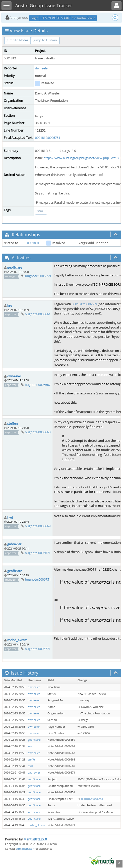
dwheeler (42, 68)
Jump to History (45, 40)
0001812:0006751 (48, 138)
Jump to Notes (17, 40)
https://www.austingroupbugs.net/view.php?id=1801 (83, 158)
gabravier (14, 544)
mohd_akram (17, 640)
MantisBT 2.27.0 (35, 839)
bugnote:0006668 (38, 432)
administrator (25, 849)
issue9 (41, 211)
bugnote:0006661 (38, 314)
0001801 (33, 243)
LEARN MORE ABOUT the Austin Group (68, 18)
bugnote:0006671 (38, 553)
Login (34, 18)
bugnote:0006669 (38, 526)
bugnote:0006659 (38, 276)
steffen (12, 423)
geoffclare (15, 267)
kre (10, 305)
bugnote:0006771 (38, 649)
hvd (10, 517)
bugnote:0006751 (38, 579)
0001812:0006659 (84, 304)
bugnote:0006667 (38, 385)
